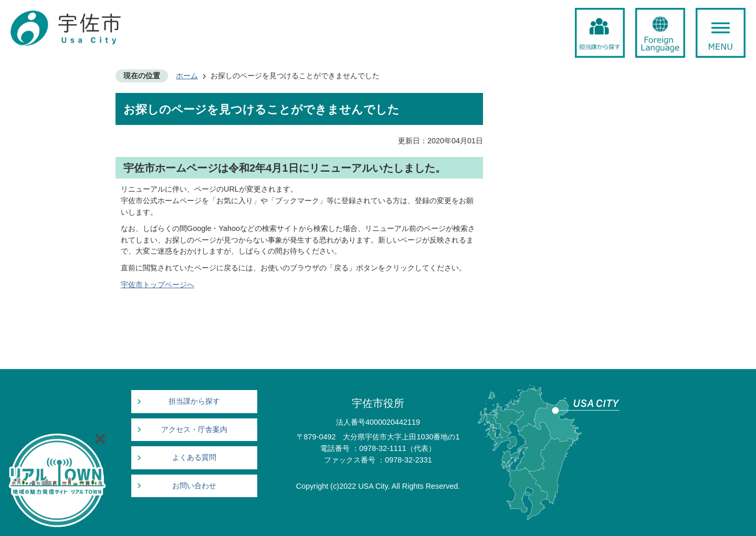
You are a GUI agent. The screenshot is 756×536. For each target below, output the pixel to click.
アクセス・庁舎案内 (194, 430)
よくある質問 (194, 458)
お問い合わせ (194, 486)
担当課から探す (194, 401)
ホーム (187, 76)
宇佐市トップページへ (157, 285)
